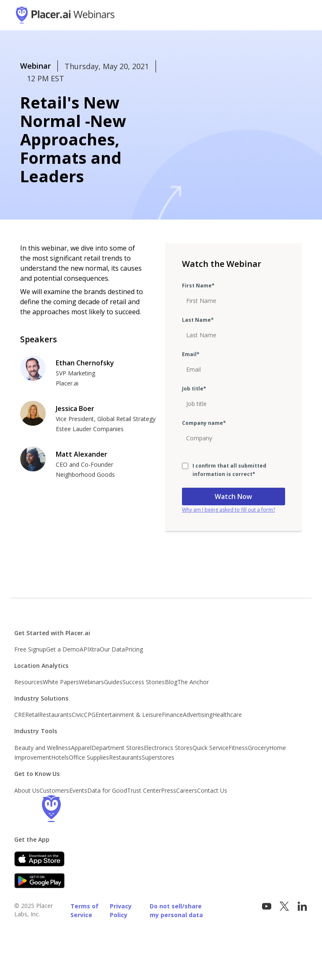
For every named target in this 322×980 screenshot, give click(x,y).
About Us (27, 790)
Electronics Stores (168, 748)
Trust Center (144, 790)
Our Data (112, 649)
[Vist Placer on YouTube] (267, 906)
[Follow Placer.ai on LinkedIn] (302, 906)
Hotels (60, 757)
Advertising (198, 715)
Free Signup (30, 649)
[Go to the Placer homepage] (51, 809)
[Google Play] (39, 881)
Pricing (134, 649)
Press (169, 790)
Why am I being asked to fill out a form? (229, 510)
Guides (113, 682)
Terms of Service (84, 910)
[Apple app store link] (39, 859)
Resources (29, 682)
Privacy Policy (121, 910)
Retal (32, 715)
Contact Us (212, 790)
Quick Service (210, 748)
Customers (54, 790)
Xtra (94, 649)
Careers (187, 790)
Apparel (81, 748)
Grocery (258, 748)
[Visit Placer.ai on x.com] (284, 906)
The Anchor (193, 682)
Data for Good (107, 790)
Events (78, 790)
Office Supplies (89, 757)
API (84, 649)
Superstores (158, 757)
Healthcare (227, 715)
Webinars (91, 682)
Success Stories (144, 682)
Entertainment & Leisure (129, 715)
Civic (78, 715)
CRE (20, 715)
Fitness (238, 748)
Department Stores (118, 748)
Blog (171, 682)
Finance (172, 715)
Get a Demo (63, 649)
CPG (90, 715)
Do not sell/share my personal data (176, 910)
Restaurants (55, 715)
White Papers (61, 682)
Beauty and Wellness (43, 748)
